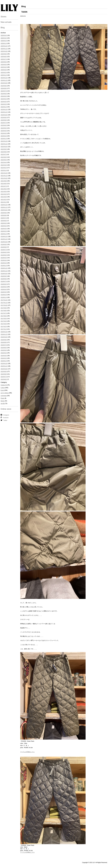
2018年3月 (4, 292)
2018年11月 (4, 271)
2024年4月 (4, 99)
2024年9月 (4, 86)
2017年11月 (4, 303)
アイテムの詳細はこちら (27, 752)
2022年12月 (4, 141)
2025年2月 (4, 73)
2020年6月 (4, 221)
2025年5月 (4, 65)
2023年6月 (4, 125)
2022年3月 (4, 165)
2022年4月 (4, 162)
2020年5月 (4, 223)
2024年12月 (4, 78)
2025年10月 (4, 51)
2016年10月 (4, 337)
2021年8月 (4, 184)
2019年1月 (4, 266)
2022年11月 (4, 144)
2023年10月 (4, 115)
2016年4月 (4, 353)
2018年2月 (4, 295)
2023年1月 (4, 139)
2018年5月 (4, 287)
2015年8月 (4, 374)
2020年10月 (4, 210)
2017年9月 (4, 308)
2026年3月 (4, 38)
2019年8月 (4, 247)
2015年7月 (4, 377)
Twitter (4, 420)
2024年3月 (4, 102)
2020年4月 (4, 226)
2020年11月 (4, 207)
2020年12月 (4, 205)
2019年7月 (4, 250)
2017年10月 (4, 305)
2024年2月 (4, 104)
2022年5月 (4, 160)
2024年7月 (4, 91)
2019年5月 (4, 255)
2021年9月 (4, 181)
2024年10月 (4, 83)
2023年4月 (4, 131)
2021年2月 (4, 200)
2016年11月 (4, 334)
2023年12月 (4, 109)
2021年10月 (4, 178)
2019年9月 (4, 244)
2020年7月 (4, 218)
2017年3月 (4, 324)
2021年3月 (4, 197)
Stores (3, 17)
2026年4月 (4, 35)
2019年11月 (4, 239)
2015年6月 (4, 379)
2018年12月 (4, 268)
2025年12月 (4, 46)
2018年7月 (4, 281)
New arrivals (6, 22)
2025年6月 (4, 62)
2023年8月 (4, 120)
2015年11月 (4, 366)
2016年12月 (4, 332)
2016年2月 (4, 358)
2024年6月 (4, 94)
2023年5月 (4, 128)
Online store (6, 409)
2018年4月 (4, 289)
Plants (2, 398)
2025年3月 (4, 70)
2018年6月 (4, 284)
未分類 (3, 404)
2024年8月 (4, 88)
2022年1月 (4, 170)
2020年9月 (4, 213)
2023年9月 (4, 117)
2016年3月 (4, 356)
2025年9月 (4, 54)
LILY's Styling (5, 393)
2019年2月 (4, 263)
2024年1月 (4, 107)
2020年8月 (4, 215)
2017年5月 (4, 319)
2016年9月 (4, 340)
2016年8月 (4, 342)
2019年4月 (4, 258)
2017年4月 (4, 321)
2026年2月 (4, 41)
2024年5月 (4, 96)
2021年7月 (4, 186)
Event (2, 390)
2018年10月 (4, 274)
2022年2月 (4, 168)
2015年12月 (4, 363)
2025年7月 (4, 59)
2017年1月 (4, 329)
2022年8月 (4, 152)
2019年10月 (4, 242)
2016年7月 (4, 345)
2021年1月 (4, 202)
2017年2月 (4, 327)
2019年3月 (4, 260)
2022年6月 (4, 157)
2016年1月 (4, 361)
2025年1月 (4, 75)
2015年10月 (4, 369)
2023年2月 (4, 136)
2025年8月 (4, 57)
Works (3, 401)
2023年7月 (4, 123)
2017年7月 (4, 313)
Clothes (3, 385)
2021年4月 (4, 194)
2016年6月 (4, 348)
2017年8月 (4, 311)
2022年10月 (4, 147)
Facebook (5, 418)
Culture (3, 388)
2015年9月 (4, 371)
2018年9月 (4, 276)
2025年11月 (4, 49)
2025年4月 (4, 67)
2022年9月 (4, 149)
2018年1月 (4, 297)
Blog (3, 28)
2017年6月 (4, 316)
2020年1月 (4, 234)
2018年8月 (4, 279)
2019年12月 (4, 236)
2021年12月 (4, 173)
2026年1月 (4, 43)
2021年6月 (4, 189)
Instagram (5, 415)
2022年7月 (4, 154)
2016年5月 (4, 350)
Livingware (4, 396)
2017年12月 (4, 300)
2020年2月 (4, 231)
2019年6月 (4, 252)
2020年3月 (4, 229)
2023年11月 (4, 112)
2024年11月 (4, 80)
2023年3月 (4, 133)
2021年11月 (4, 176)
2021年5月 (4, 192)
